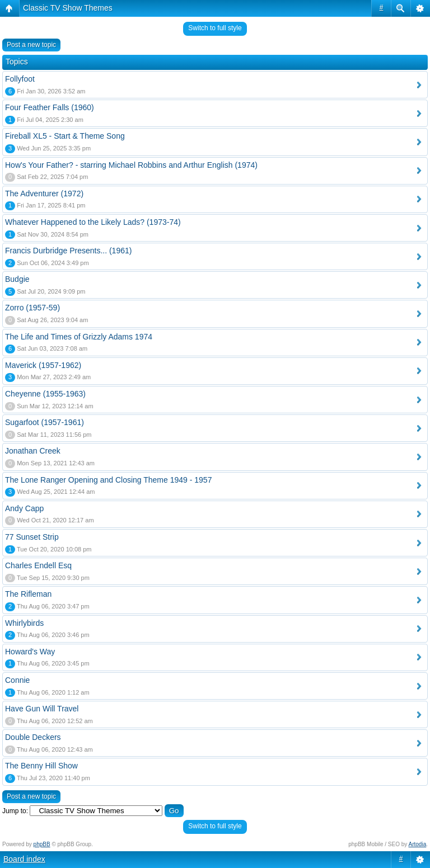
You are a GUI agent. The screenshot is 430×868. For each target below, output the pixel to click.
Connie (17, 680)
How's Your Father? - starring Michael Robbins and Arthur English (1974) (131, 165)
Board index (24, 859)
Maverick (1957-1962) (43, 365)
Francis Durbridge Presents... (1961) (68, 251)
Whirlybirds (24, 623)
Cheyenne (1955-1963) (45, 394)
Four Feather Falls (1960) (50, 107)
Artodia (418, 844)
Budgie (17, 279)
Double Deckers (33, 737)
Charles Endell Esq (38, 565)
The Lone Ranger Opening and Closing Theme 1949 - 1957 (108, 480)
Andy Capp (24, 508)
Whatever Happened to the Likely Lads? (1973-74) (93, 222)
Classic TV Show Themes (68, 8)
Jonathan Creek (33, 451)
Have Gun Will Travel (42, 709)
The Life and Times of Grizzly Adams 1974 (79, 337)
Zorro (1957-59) (32, 308)
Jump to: (15, 811)
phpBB (42, 844)
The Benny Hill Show (41, 766)
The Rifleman (28, 594)
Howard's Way (30, 652)
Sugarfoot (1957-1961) (45, 422)
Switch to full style (215, 28)
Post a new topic (31, 45)
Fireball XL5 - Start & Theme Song (65, 136)
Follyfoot (20, 79)
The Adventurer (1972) (44, 194)
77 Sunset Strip (32, 537)
